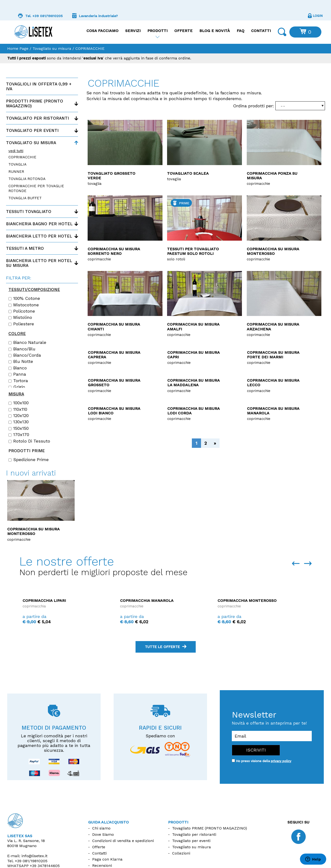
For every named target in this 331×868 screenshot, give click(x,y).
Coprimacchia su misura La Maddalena (193, 383)
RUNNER (16, 172)
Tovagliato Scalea (188, 173)
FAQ (240, 31)
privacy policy (281, 761)
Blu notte (21, 361)
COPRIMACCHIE (22, 157)
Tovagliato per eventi (32, 130)
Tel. (27, 861)
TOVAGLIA (17, 164)
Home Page (18, 48)
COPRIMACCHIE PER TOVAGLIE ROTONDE (36, 188)
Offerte (183, 31)
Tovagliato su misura (52, 48)
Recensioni (102, 865)
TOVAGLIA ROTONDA (27, 179)
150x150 (19, 428)
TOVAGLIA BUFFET (25, 198)
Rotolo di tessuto (29, 441)
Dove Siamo (103, 834)
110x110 (18, 409)
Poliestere (21, 324)
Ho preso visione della (264, 761)
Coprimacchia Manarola (241, 601)
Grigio (17, 387)
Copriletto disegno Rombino (38, 494)
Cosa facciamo (102, 31)
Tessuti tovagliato (29, 212)
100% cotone (24, 298)
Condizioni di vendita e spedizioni (123, 841)
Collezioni (181, 853)
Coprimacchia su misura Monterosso (273, 251)
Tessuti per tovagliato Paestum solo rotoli (193, 251)
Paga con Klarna (107, 859)
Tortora (18, 381)
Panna (17, 374)
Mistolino (20, 317)
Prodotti (157, 31)
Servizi (133, 31)
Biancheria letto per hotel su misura (39, 263)
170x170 (19, 435)
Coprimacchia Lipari (138, 601)
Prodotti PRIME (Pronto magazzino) (35, 103)
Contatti (261, 31)
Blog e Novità (215, 31)
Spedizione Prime (29, 460)
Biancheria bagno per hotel (39, 224)
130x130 (19, 422)
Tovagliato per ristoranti (37, 118)
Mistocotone (24, 305)
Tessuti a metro (25, 248)
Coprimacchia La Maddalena (50, 601)
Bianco (18, 368)
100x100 (19, 403)
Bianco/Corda (25, 355)
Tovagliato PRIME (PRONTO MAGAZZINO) (210, 828)
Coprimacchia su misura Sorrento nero (114, 251)
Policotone (22, 311)
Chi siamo (101, 828)
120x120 (19, 416)
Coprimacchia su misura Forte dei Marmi (273, 355)
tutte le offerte (166, 647)
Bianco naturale (27, 342)
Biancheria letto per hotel (39, 236)
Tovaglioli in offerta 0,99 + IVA (39, 86)
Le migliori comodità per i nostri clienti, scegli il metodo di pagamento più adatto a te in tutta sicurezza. (54, 743)
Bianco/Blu (22, 349)
